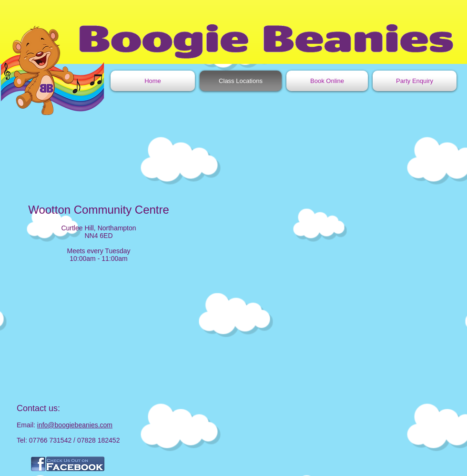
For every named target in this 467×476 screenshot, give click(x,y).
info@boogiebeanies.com (75, 425)
